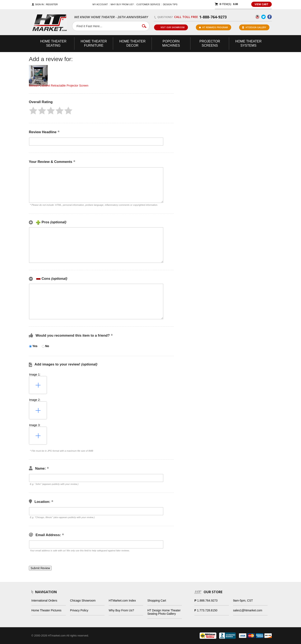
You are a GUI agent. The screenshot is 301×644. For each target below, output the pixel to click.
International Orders (44, 601)
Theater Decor (133, 43)
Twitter (263, 17)
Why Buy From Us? (121, 610)
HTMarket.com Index (122, 601)
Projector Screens (210, 43)
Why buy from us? (122, 4)
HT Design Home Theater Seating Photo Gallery (164, 612)
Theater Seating (53, 43)
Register (52, 4)
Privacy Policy (79, 610)
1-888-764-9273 (213, 17)
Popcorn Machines (171, 43)
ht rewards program (213, 27)
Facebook (270, 17)
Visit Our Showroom (171, 27)
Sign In (39, 4)
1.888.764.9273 (207, 601)
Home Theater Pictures (46, 610)
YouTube (257, 17)
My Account (100, 4)
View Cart (261, 4)
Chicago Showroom (83, 601)
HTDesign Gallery (254, 27)
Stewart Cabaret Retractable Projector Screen (59, 86)
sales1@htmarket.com (248, 610)
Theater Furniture (94, 43)
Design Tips (170, 4)
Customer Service (148, 4)
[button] (33, 111)
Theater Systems (249, 43)
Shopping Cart (157, 601)
